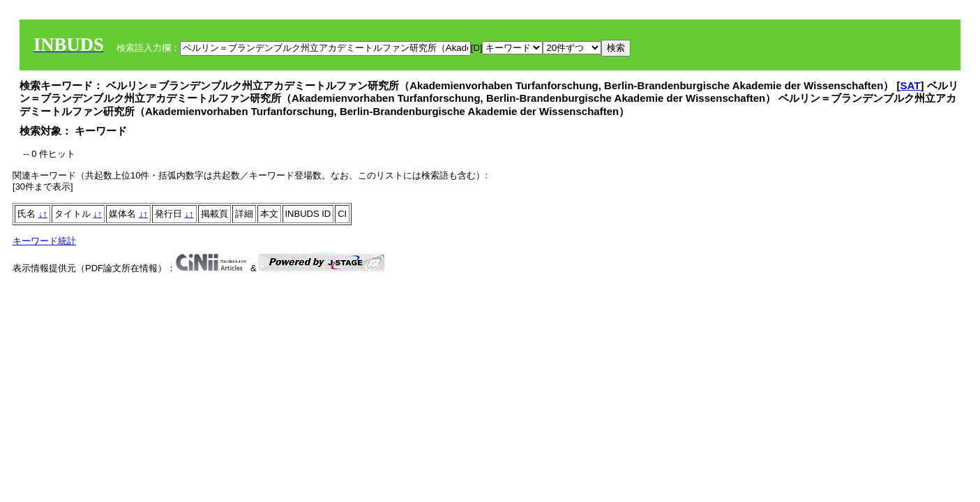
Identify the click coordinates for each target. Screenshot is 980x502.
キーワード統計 (44, 241)
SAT (911, 85)
